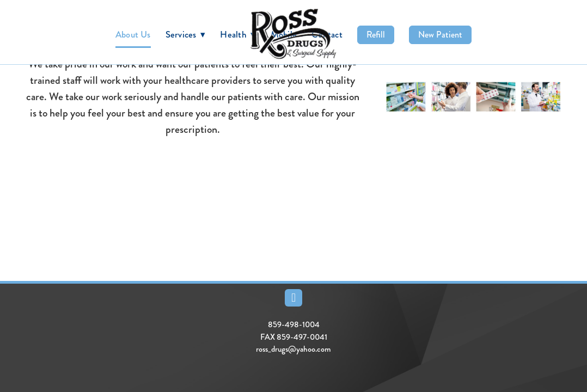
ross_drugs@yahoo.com (293, 349)
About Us (133, 34)
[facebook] (293, 298)
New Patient (440, 35)
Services (186, 34)
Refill (376, 35)
